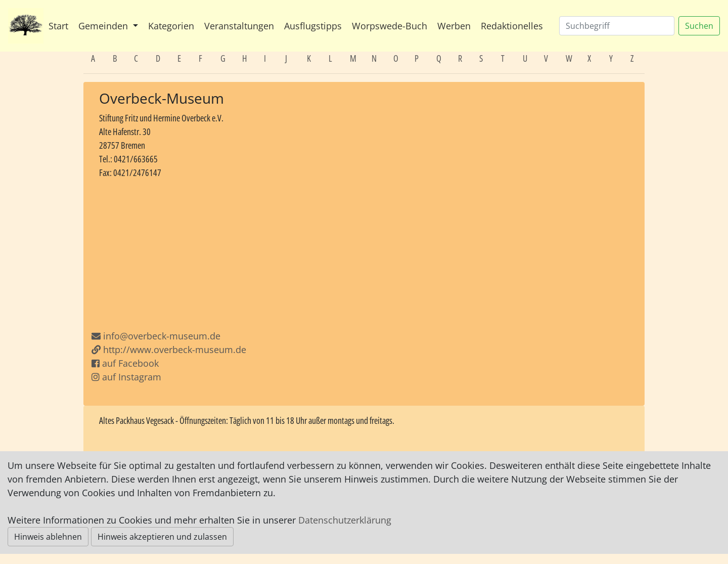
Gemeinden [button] (104, 26)
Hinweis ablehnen (48, 537)
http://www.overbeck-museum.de (169, 350)
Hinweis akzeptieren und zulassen (162, 537)
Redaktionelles (512, 26)
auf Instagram (126, 377)
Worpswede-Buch (390, 26)
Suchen (699, 26)
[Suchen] (617, 26)
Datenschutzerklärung (345, 520)
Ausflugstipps (313, 26)
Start (58, 26)
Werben (454, 26)
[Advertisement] (364, 254)
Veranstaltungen (239, 26)
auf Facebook (125, 363)
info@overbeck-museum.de (162, 336)
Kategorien (171, 26)
